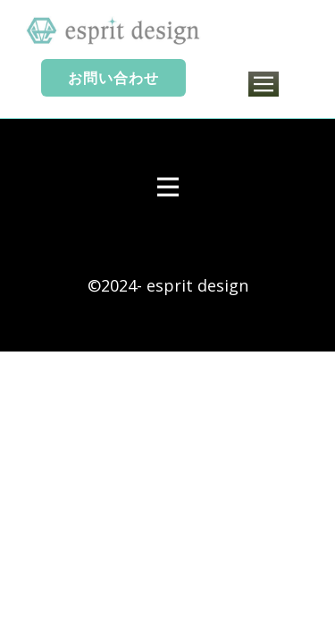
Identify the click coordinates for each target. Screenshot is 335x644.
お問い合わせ (113, 78)
